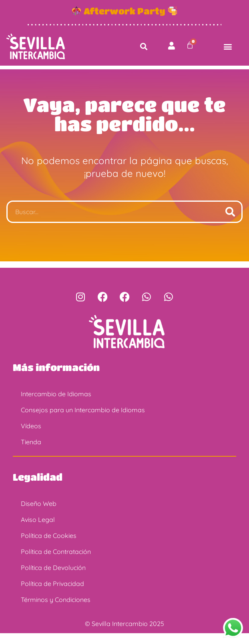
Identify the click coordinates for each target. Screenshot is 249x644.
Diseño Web (39, 514)
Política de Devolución (53, 578)
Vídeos (31, 437)
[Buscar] (230, 223)
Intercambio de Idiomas (56, 405)
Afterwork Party (124, 11)
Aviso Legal (38, 530)
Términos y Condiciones (56, 610)
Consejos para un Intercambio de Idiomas (83, 421)
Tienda (31, 453)
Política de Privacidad (52, 594)
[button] (144, 46)
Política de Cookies (49, 546)
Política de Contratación (56, 562)
